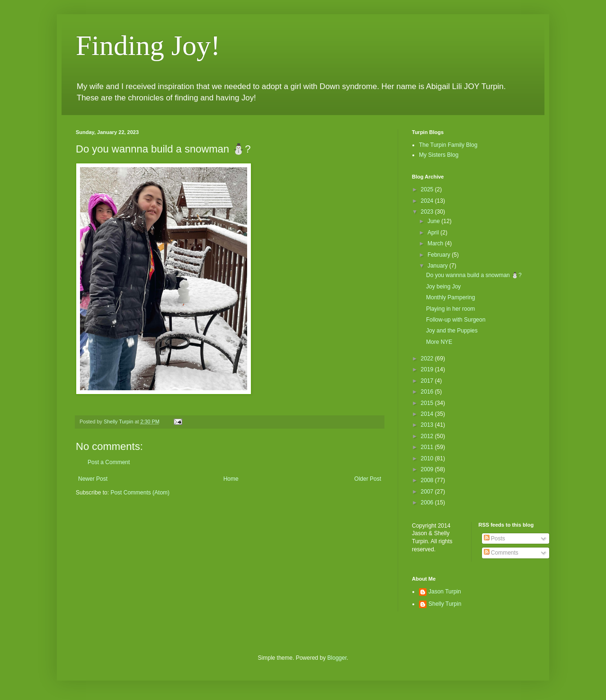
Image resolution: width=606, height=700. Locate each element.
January (438, 266)
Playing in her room (450, 309)
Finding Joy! (148, 45)
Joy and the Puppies (452, 331)
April (434, 233)
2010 (428, 458)
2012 (428, 436)
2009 (428, 469)
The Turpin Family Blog (448, 145)
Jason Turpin (445, 592)
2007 (428, 492)
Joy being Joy (443, 287)
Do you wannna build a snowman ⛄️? (474, 275)
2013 (428, 425)
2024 (428, 201)
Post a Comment (109, 462)
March (436, 243)
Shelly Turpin (445, 604)
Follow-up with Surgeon (456, 320)
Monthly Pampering (450, 297)
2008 (428, 480)
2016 (428, 392)
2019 (428, 369)
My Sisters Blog (439, 155)
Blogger (337, 658)
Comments (501, 553)
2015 (428, 403)
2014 (428, 414)
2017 (428, 381)
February (440, 255)
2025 (428, 189)
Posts (495, 538)
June (434, 221)
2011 (428, 447)
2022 (428, 359)
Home (231, 479)
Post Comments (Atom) (140, 493)
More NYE (439, 342)
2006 (428, 503)
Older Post (368, 479)
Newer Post (93, 479)
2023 (428, 212)
